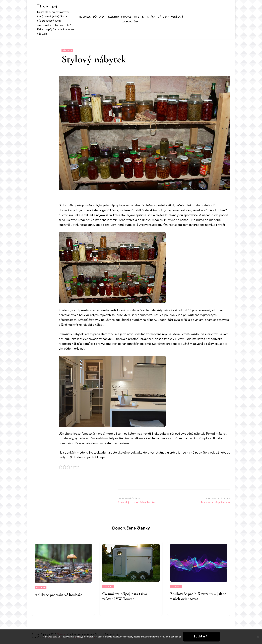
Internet (139, 17)
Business (85, 17)
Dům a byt (100, 17)
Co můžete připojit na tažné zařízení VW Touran (125, 596)
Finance (126, 17)
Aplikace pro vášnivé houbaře (58, 595)
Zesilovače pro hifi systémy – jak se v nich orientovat (198, 596)
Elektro (114, 17)
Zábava (127, 22)
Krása (151, 17)
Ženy (137, 22)
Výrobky (163, 17)
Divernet (47, 6)
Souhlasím (201, 636)
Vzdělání (177, 17)
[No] (258, 637)
